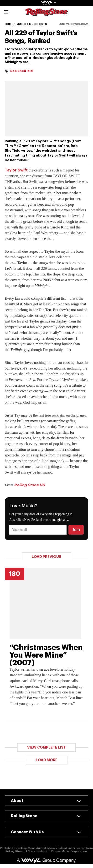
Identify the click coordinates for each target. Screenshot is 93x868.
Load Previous (46, 557)
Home (9, 24)
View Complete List (46, 747)
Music (21, 24)
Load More (47, 760)
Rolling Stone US (29, 485)
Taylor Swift (16, 170)
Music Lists (38, 24)
